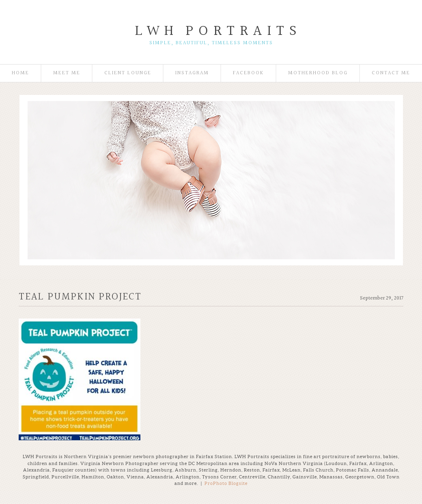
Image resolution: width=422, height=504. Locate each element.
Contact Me (391, 73)
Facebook (249, 73)
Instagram (192, 73)
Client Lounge (128, 73)
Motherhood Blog (318, 73)
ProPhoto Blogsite (226, 483)
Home (20, 73)
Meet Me (67, 73)
